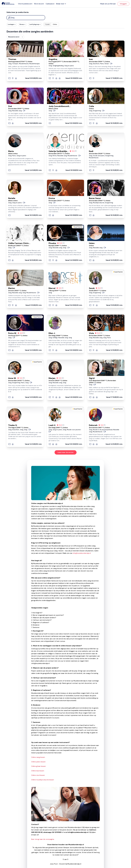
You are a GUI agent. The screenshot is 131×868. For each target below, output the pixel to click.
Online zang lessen (38, 757)
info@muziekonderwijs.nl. (82, 553)
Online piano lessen (38, 762)
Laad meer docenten (66, 452)
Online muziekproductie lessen (43, 780)
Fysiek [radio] (47, 24)
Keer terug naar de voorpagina (43, 839)
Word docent (39, 4)
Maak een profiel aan (108, 4)
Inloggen (123, 4)
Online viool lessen (38, 775)
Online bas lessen (38, 771)
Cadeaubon (50, 4)
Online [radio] (55, 24)
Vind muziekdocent (25, 4)
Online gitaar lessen (38, 766)
